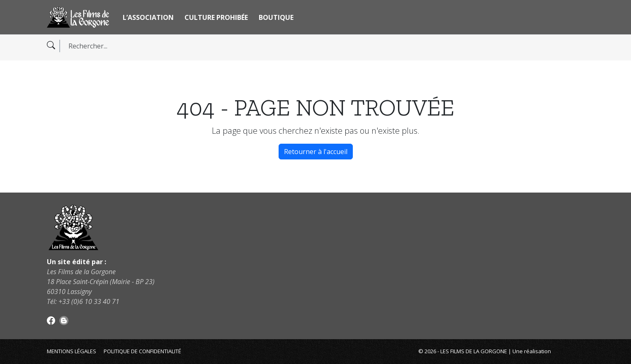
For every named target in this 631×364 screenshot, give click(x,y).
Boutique (276, 17)
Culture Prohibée (216, 17)
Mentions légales (72, 351)
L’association (148, 17)
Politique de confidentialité (142, 351)
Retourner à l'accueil (316, 152)
